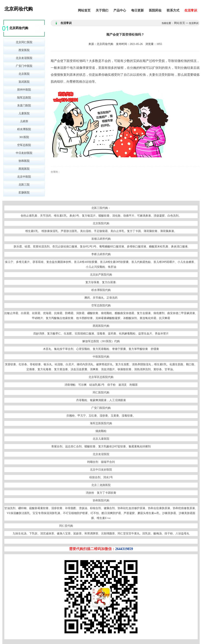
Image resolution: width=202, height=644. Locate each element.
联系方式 (173, 10)
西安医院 (24, 50)
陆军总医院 (24, 98)
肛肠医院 (24, 193)
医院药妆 (155, 10)
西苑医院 (24, 169)
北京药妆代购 (19, 9)
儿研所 (24, 121)
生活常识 (191, 10)
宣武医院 (24, 82)
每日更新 (137, 10)
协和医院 (24, 161)
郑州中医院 (24, 90)
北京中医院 (24, 177)
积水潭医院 (24, 129)
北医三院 (24, 185)
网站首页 (84, 10)
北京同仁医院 (24, 42)
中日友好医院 (24, 153)
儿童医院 (24, 113)
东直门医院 (24, 106)
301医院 (24, 137)
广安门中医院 (24, 66)
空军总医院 (24, 145)
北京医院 (24, 74)
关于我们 (102, 10)
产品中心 (120, 10)
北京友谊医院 (24, 58)
